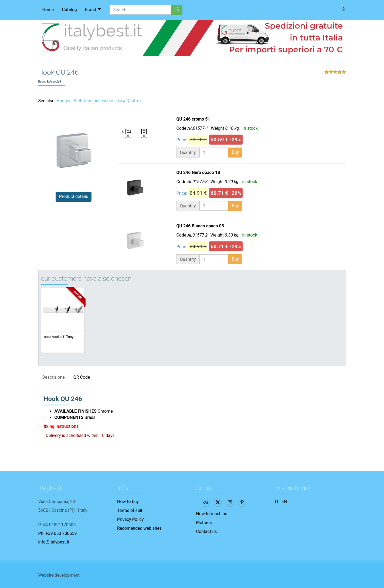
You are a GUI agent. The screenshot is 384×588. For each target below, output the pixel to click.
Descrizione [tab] (54, 377)
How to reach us (212, 514)
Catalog (69, 10)
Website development (59, 575)
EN (284, 502)
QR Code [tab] (82, 377)
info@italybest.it (54, 542)
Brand (93, 9)
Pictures (204, 523)
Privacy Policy (130, 519)
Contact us (207, 531)
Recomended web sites (139, 528)
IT (277, 502)
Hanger (64, 101)
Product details (74, 196)
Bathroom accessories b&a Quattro (107, 101)
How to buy (128, 502)
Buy (235, 152)
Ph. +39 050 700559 (58, 533)
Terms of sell (130, 510)
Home (48, 10)
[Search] (140, 10)
